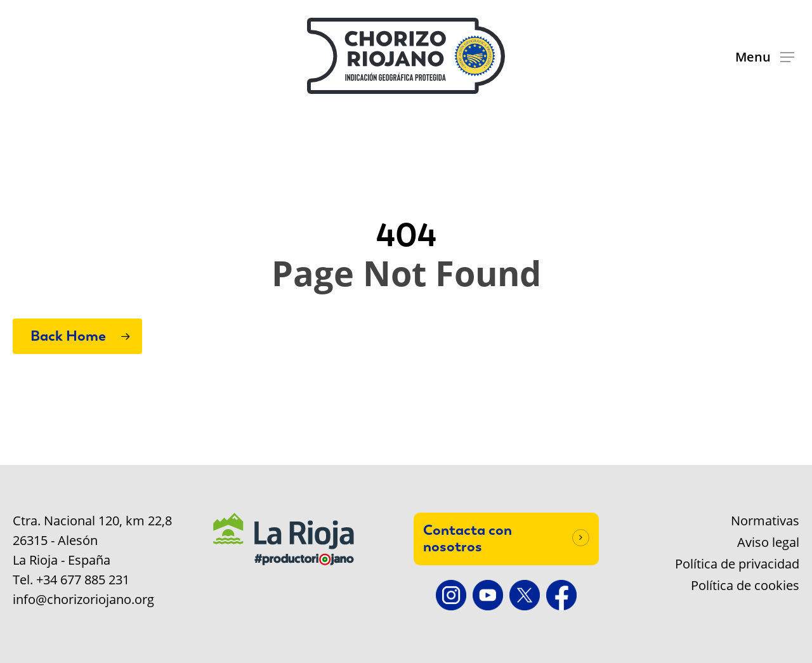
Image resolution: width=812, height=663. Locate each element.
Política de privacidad (737, 564)
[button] (765, 56)
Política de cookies (745, 586)
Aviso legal (768, 542)
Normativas (765, 521)
